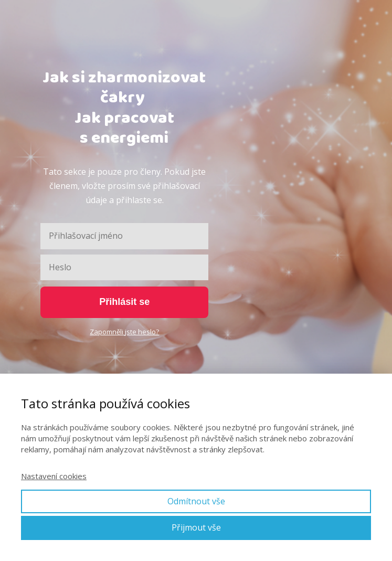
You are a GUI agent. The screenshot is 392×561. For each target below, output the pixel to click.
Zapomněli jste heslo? (124, 332)
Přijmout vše (196, 527)
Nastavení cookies (54, 476)
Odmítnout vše (196, 501)
